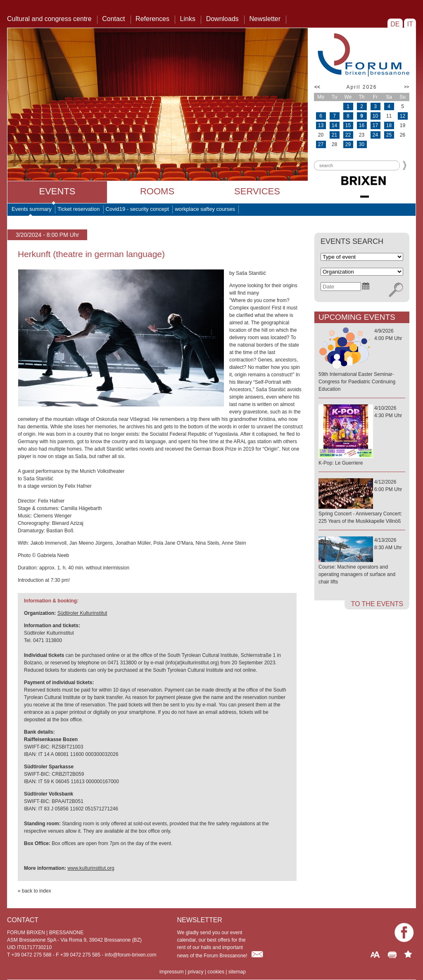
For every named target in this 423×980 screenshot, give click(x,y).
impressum (172, 972)
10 (375, 116)
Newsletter (265, 19)
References (152, 19)
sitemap (237, 972)
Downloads (222, 19)
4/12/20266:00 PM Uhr (362, 502)
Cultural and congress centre (49, 19)
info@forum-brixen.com (131, 955)
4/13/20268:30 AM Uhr (362, 561)
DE (395, 24)
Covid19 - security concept (137, 209)
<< (317, 87)
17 (375, 125)
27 (321, 144)
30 (362, 144)
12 (403, 116)
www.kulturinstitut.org (91, 868)
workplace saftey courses (205, 209)
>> (406, 87)
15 (348, 125)
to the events (377, 604)
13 (321, 125)
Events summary (32, 209)
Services (257, 191)
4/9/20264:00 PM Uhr (362, 360)
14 (334, 125)
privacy (195, 972)
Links (188, 19)
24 (375, 135)
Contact (113, 19)
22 (348, 135)
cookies (216, 972)
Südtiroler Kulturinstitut (82, 613)
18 (389, 125)
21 (334, 135)
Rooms (157, 191)
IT (410, 24)
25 (389, 135)
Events (57, 191)
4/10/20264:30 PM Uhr (362, 436)
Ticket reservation (78, 209)
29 (348, 144)
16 (362, 125)
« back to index (34, 891)
